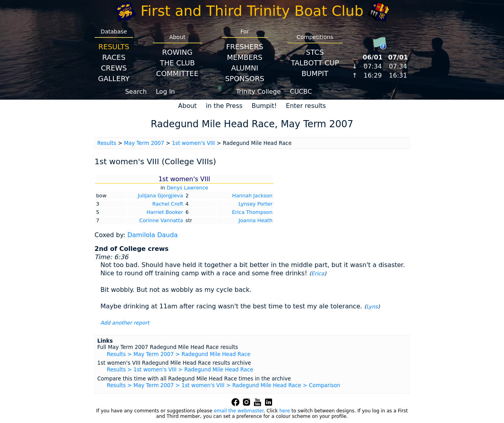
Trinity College (259, 92)
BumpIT (315, 73)
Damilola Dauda (152, 235)
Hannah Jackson (252, 196)
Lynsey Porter (256, 204)
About (187, 106)
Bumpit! (264, 106)
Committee (178, 73)
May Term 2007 (144, 143)
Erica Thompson (252, 212)
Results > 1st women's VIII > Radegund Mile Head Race (180, 370)
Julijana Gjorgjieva (160, 196)
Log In (166, 92)
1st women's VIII (194, 143)
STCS (315, 52)
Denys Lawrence (187, 188)
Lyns (372, 307)
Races (114, 57)
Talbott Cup (315, 63)
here (284, 411)
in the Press (224, 106)
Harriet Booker (165, 212)
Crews (114, 68)
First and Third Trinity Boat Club (252, 11)
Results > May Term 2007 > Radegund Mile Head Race (179, 354)
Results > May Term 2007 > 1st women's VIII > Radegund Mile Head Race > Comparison (223, 385)
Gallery (114, 79)
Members (245, 57)
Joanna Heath (256, 220)
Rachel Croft (168, 204)
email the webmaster (239, 411)
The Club (177, 63)
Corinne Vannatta (161, 220)
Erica (318, 274)
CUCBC (301, 92)
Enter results (306, 106)
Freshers (245, 47)
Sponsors (245, 79)
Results (114, 47)
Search (136, 92)
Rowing (177, 52)
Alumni (245, 68)
